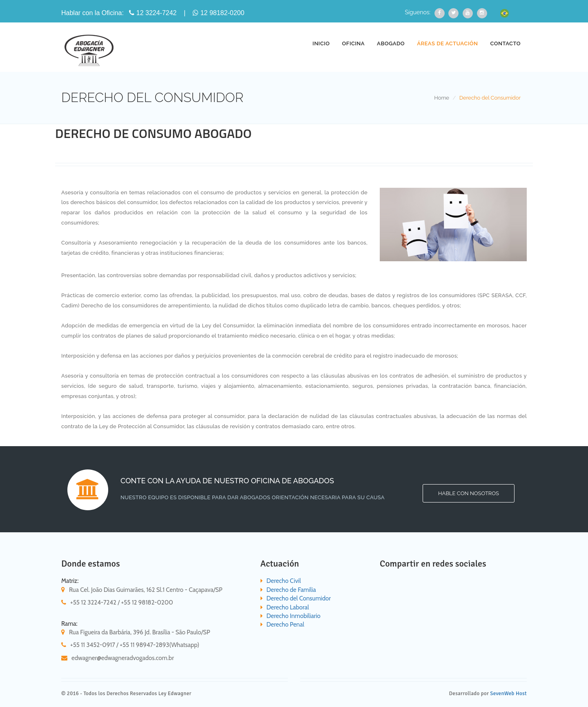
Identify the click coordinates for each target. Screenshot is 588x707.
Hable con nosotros (469, 493)
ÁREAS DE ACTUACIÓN (447, 43)
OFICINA (354, 43)
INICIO (321, 43)
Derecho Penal (285, 625)
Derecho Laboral (288, 607)
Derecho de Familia (291, 590)
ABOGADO (391, 43)
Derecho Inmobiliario (294, 616)
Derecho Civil (284, 581)
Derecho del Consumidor (299, 598)
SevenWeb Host (508, 694)
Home (442, 98)
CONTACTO (505, 43)
